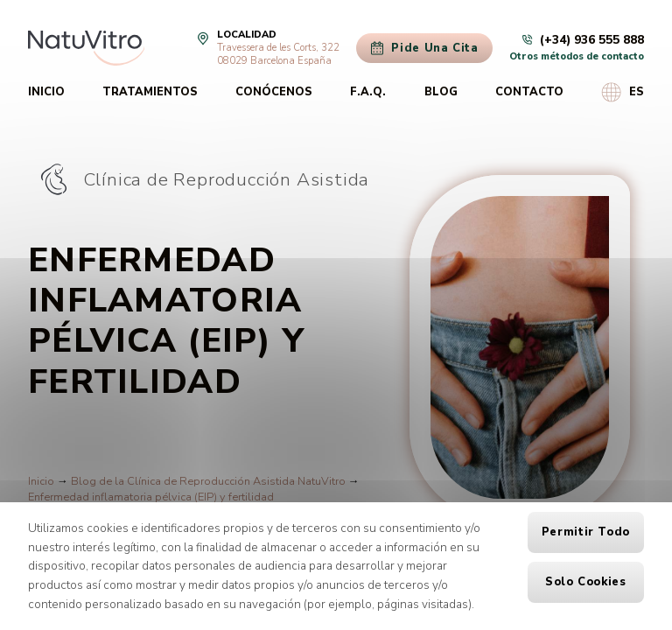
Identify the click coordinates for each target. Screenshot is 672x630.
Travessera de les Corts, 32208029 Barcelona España (278, 54)
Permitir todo (586, 532)
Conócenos (274, 92)
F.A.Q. (368, 92)
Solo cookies (586, 582)
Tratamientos (150, 92)
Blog (441, 92)
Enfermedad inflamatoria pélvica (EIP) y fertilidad (151, 497)
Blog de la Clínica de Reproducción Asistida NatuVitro (208, 481)
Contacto (529, 92)
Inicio (46, 92)
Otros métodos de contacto (577, 56)
